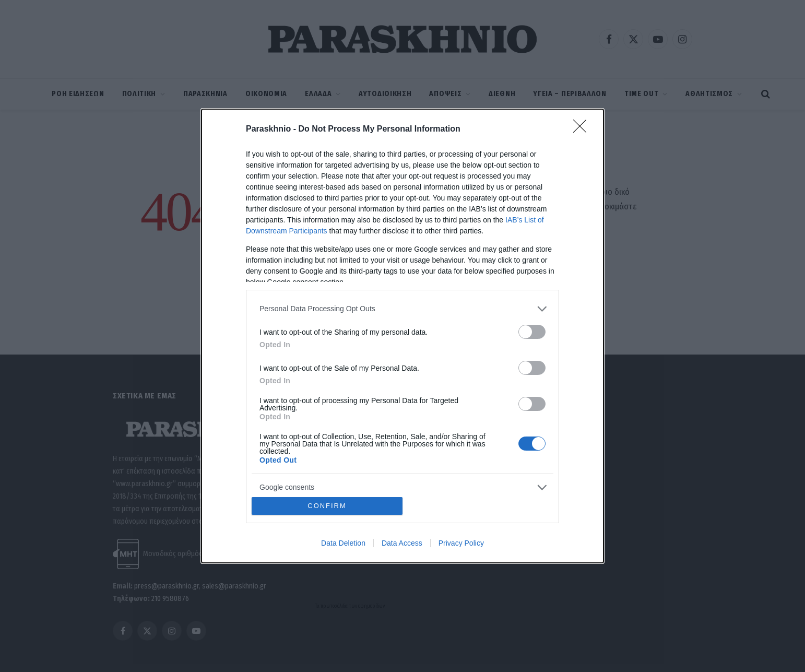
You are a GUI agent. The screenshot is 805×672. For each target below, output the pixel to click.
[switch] (532, 332)
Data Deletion (343, 543)
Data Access (402, 543)
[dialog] (402, 336)
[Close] (583, 129)
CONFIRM (327, 506)
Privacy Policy (461, 543)
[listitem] (402, 309)
